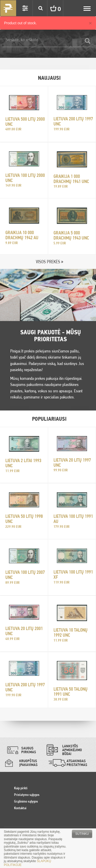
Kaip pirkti (21, 788)
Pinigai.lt (8, 8)
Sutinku (82, 834)
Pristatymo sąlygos (27, 795)
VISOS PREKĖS (48, 262)
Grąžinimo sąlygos (26, 801)
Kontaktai (20, 808)
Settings (25, 8)
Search (40, 8)
